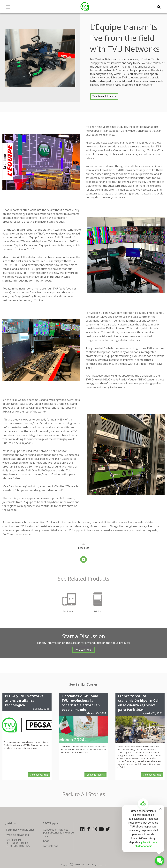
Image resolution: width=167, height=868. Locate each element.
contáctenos (51, 846)
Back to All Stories (84, 794)
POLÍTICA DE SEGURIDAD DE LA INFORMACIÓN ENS (18, 843)
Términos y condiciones (20, 830)
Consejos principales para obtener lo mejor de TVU (58, 833)
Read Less (84, 548)
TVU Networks (84, 865)
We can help (84, 650)
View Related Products (104, 96)
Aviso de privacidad (17, 835)
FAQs (46, 841)
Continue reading (39, 775)
